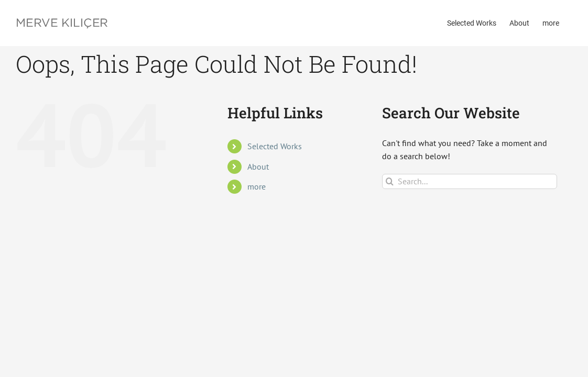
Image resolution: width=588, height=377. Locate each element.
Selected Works (275, 146)
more (257, 186)
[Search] (390, 181)
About (258, 167)
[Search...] (470, 181)
